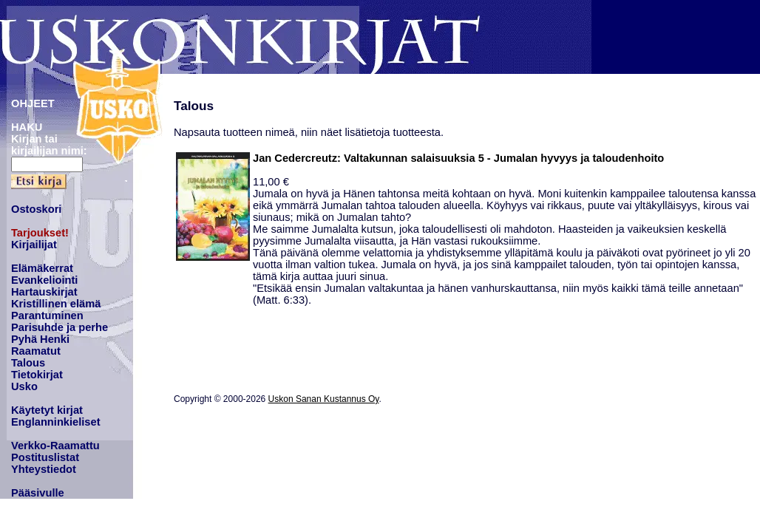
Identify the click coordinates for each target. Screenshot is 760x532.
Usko (24, 386)
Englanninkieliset (56, 422)
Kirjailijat (34, 245)
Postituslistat (45, 457)
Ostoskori (36, 209)
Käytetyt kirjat (47, 410)
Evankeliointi (44, 280)
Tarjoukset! (40, 233)
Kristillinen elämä (56, 304)
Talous (28, 363)
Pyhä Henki (40, 339)
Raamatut (36, 351)
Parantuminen (47, 316)
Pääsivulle (38, 493)
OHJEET (33, 103)
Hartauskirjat (44, 292)
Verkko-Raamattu (55, 446)
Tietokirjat (37, 375)
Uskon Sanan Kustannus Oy (324, 399)
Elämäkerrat (42, 268)
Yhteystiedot (44, 469)
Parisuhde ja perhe (60, 327)
